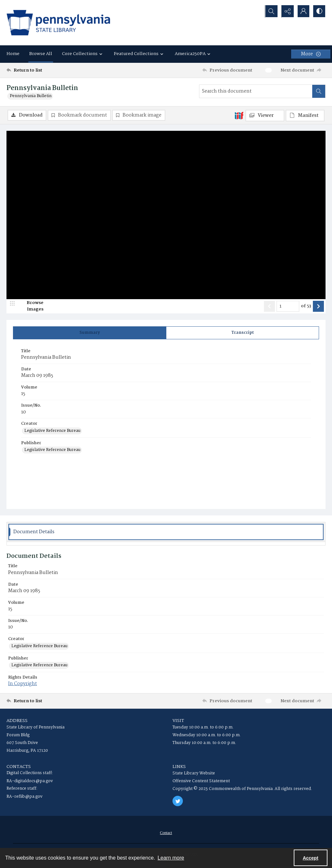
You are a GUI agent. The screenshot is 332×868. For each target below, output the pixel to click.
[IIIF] (239, 115)
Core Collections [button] (83, 54)
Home (13, 54)
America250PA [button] (193, 54)
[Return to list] (50, 70)
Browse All (41, 54)
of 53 (306, 306)
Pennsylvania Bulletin (31, 96)
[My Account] (303, 11)
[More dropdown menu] (311, 54)
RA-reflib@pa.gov (24, 797)
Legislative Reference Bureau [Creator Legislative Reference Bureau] (52, 431)
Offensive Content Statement (201, 781)
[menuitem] (166, 833)
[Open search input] (270, 11)
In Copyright (23, 684)
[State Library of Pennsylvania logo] (58, 23)
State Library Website (194, 774)
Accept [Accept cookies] (311, 858)
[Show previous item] (269, 306)
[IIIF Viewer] (265, 116)
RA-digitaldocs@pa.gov (30, 781)
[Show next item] (318, 306)
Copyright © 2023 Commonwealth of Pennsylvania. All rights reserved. (242, 789)
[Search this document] (256, 91)
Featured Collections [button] (139, 54)
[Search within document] (319, 91)
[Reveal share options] (287, 11)
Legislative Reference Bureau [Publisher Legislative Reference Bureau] (52, 450)
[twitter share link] (178, 801)
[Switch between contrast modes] (319, 11)
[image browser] (31, 306)
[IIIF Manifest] (305, 116)
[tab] (90, 333)
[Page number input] (288, 306)
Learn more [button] (171, 858)
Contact (166, 833)
